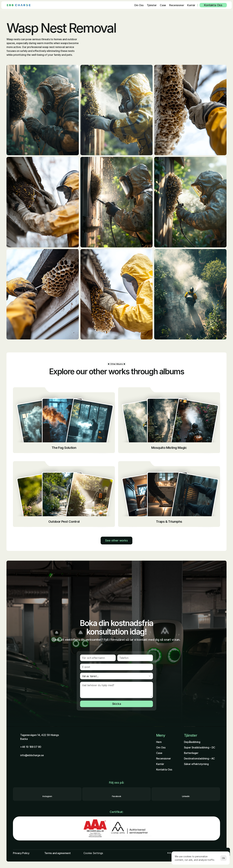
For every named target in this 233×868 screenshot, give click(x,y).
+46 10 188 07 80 (31, 747)
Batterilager (191, 753)
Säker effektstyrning (196, 764)
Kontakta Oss (164, 769)
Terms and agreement (58, 853)
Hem (159, 742)
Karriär (160, 764)
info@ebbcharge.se (32, 755)
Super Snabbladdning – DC (200, 747)
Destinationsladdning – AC (199, 758)
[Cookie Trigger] (93, 853)
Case (159, 753)
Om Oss (161, 747)
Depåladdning (192, 742)
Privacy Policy (21, 853)
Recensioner (164, 758)
